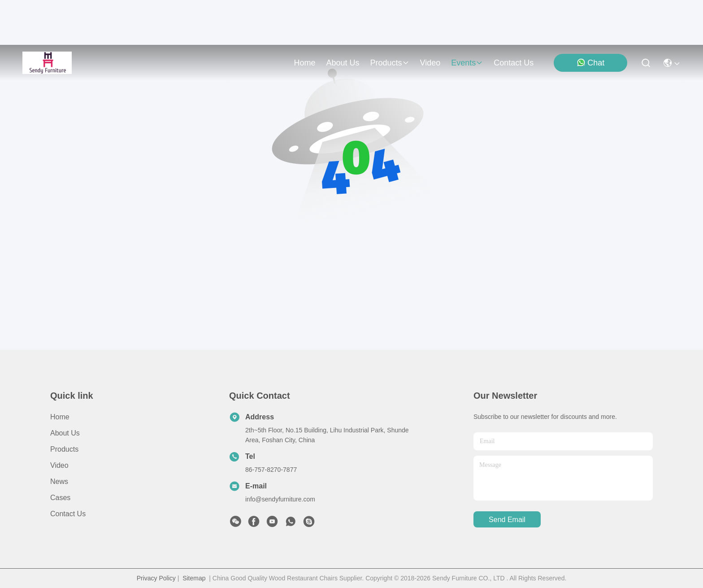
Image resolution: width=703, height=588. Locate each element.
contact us (514, 63)
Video (59, 465)
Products (64, 449)
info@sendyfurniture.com (280, 499)
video (430, 63)
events (467, 63)
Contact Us (68, 514)
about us (343, 63)
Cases (60, 498)
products (389, 63)
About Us (65, 433)
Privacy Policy (156, 578)
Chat (590, 63)
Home (304, 63)
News (59, 481)
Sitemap (194, 578)
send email (507, 520)
